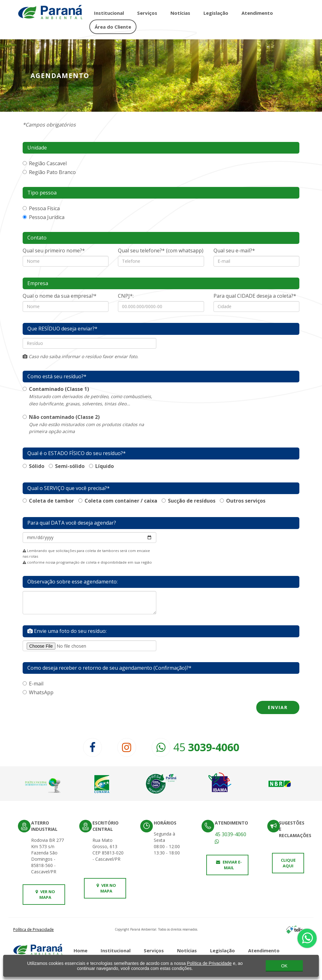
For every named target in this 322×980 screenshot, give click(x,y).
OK (284, 964)
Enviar (278, 707)
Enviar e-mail (229, 865)
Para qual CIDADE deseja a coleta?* (255, 296)
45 (195, 747)
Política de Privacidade (33, 929)
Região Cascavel (45, 163)
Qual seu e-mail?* (234, 251)
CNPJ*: (126, 296)
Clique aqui (288, 863)
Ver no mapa (45, 895)
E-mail (33, 684)
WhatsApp (38, 692)
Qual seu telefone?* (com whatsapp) (161, 251)
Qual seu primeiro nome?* (54, 251)
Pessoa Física (41, 208)
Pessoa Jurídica (44, 217)
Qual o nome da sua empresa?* (60, 296)
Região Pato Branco (49, 172)
